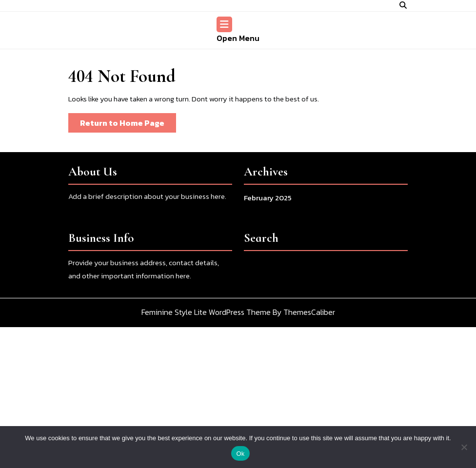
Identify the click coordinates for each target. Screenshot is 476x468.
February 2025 (268, 203)
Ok (240, 454)
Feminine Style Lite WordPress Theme (206, 317)
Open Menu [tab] (238, 30)
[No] (464, 447)
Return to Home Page (128, 125)
